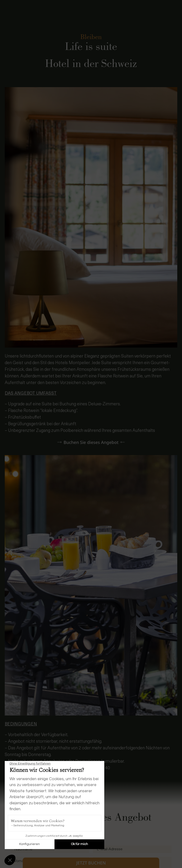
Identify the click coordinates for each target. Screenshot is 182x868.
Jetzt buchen (91, 863)
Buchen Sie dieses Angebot (91, 442)
